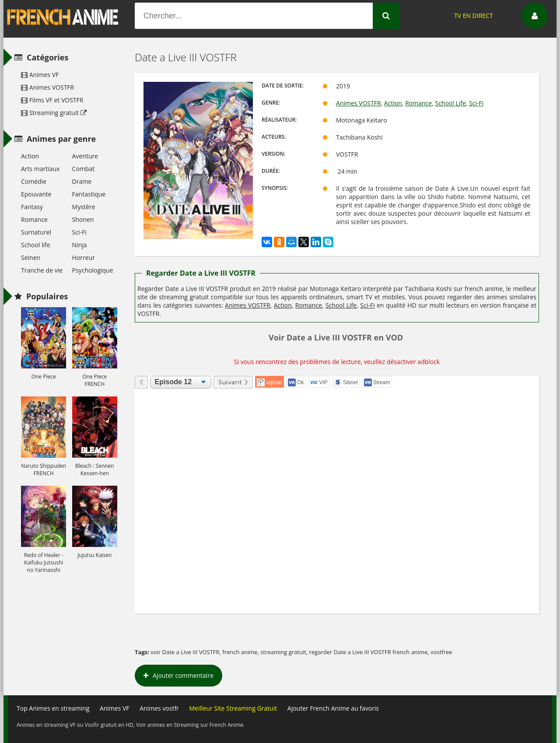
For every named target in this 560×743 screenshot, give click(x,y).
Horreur (84, 258)
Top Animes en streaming (53, 708)
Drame (82, 181)
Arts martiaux (40, 169)
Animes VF (40, 75)
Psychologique (93, 270)
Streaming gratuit (54, 113)
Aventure (85, 156)
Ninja (80, 245)
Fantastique (89, 194)
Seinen (31, 258)
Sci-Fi (476, 103)
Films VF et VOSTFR (52, 100)
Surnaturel (36, 232)
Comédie (34, 181)
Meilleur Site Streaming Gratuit (233, 708)
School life (36, 245)
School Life (450, 103)
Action (393, 103)
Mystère (84, 207)
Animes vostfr (159, 708)
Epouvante (36, 194)
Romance (418, 103)
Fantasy (32, 207)
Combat (84, 169)
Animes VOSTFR (359, 103)
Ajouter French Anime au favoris (333, 708)
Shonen (83, 219)
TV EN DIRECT (474, 16)
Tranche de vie (42, 270)
